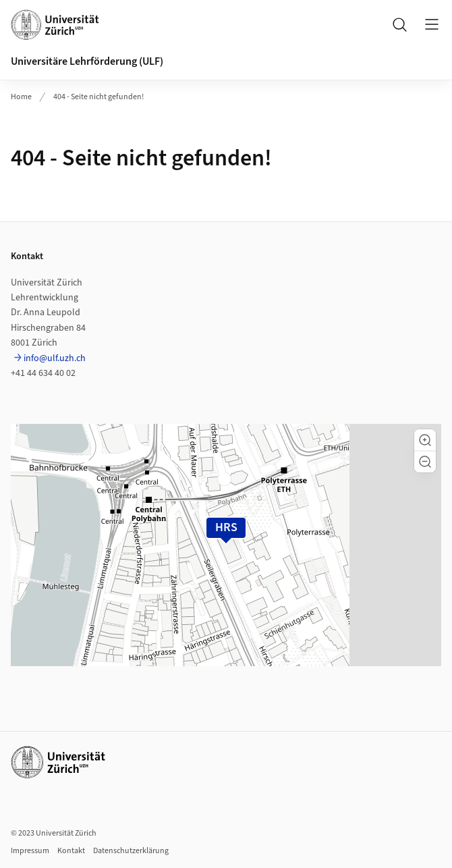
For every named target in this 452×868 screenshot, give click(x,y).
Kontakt (71, 851)
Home (21, 97)
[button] (425, 440)
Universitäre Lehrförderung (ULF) (87, 61)
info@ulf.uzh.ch (55, 358)
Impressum (30, 851)
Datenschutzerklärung (131, 851)
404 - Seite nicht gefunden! (98, 97)
